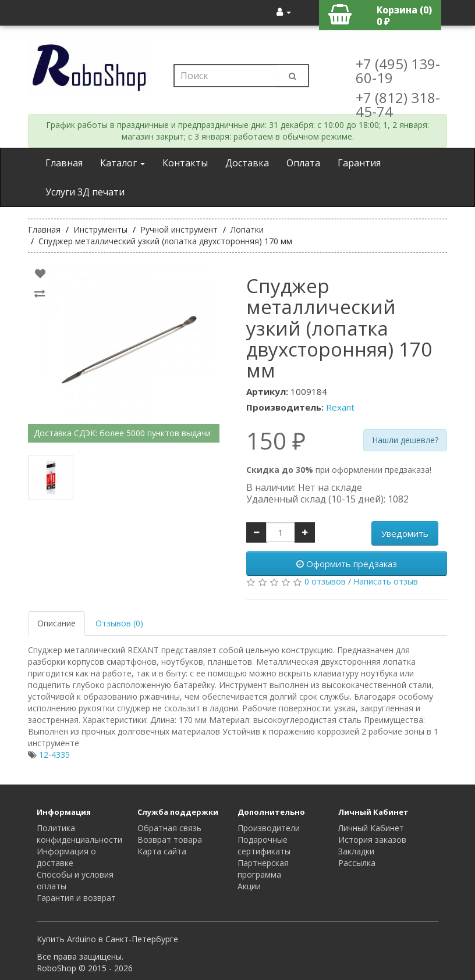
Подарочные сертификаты (264, 845)
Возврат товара (170, 840)
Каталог (123, 163)
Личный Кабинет (371, 828)
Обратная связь (169, 828)
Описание (56, 623)
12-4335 (54, 755)
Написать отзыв (386, 581)
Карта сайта (162, 851)
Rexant (340, 407)
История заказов (372, 840)
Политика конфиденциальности (79, 834)
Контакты (185, 163)
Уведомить (405, 533)
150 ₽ (276, 441)
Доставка (247, 163)
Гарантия (359, 163)
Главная (64, 163)
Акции (249, 886)
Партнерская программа (263, 869)
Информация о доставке (66, 857)
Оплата (303, 163)
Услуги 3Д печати (85, 192)
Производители (269, 828)
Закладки (356, 851)
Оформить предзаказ (347, 564)
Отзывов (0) (119, 623)
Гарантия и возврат (76, 898)
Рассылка (357, 863)
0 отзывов (325, 581)
